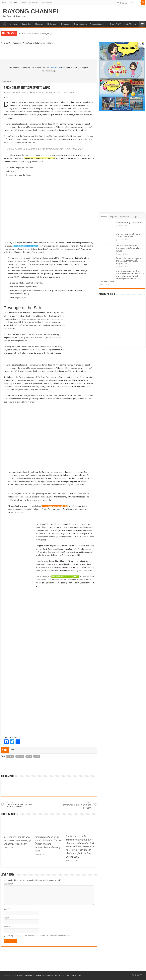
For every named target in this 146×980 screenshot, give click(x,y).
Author (20, 756)
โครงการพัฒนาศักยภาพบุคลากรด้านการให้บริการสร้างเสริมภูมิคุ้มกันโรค (129, 261)
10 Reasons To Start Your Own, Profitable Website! (21, 805)
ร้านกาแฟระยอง (80, 24)
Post (29, 756)
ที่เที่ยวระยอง (66, 24)
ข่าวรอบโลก (26, 24)
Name (7, 909)
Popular (113, 217)
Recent (104, 217)
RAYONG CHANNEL (32, 11)
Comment (8, 884)
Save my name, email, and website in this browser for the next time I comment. (38, 936)
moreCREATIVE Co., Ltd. (54, 975)
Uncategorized (15, 43)
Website (7, 927)
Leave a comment (55, 92)
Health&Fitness (130, 24)
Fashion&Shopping (98, 24)
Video (37, 756)
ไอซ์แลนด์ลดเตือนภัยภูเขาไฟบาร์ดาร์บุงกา (76, 805)
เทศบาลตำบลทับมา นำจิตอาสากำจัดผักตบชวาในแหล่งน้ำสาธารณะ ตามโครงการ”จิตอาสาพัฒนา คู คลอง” (48, 844)
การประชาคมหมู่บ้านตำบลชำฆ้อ (129, 223)
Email (6, 918)
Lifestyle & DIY (115, 24)
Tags (135, 217)
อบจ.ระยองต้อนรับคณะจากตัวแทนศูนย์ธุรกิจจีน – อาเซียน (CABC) (128, 248)
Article (10, 756)
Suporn (80, 975)
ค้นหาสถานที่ (47, 3)
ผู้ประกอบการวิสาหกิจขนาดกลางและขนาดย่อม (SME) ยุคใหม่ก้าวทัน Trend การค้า (17, 841)
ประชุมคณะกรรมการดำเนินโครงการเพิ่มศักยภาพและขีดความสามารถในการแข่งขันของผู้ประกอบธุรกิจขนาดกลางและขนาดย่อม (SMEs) (122, 276)
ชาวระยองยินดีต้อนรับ (30, 3)
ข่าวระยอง (14, 24)
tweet (6, 97)
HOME (4, 24)
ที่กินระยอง (39, 24)
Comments (125, 217)
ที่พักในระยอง (52, 24)
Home (4, 43)
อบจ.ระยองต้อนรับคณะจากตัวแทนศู (33, 34)
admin (8, 92)
